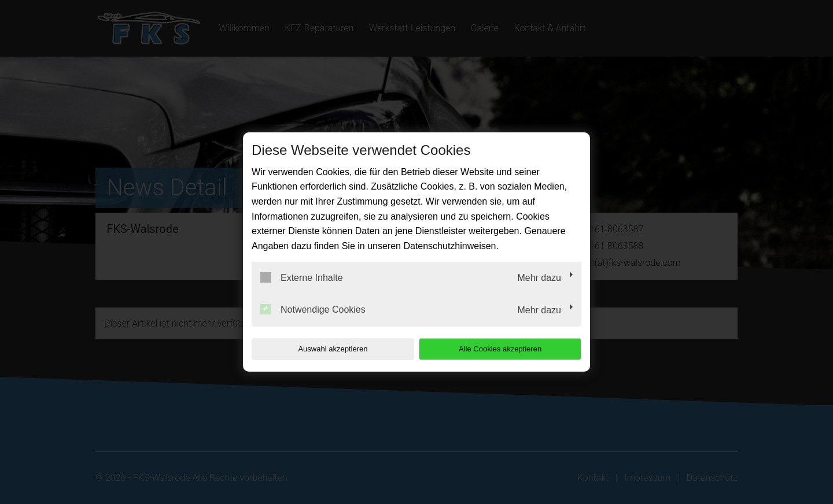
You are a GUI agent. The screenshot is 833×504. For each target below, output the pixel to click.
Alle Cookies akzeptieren (507, 349)
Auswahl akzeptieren (326, 349)
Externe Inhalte (302, 277)
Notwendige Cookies (313, 309)
